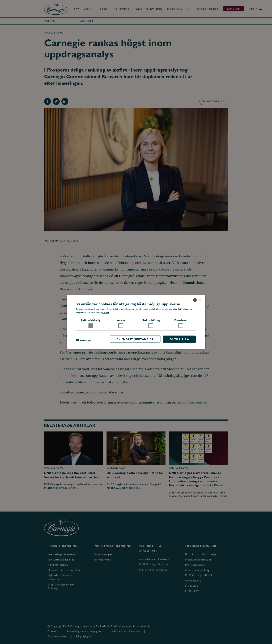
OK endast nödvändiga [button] (135, 339)
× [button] (200, 300)
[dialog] (136, 322)
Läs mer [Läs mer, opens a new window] (106, 313)
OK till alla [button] (179, 339)
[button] (84, 340)
